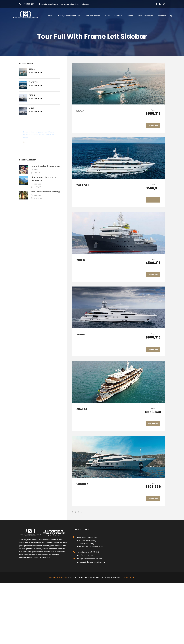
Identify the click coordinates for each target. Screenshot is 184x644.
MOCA (80, 111)
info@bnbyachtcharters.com (90, 559)
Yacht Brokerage (146, 16)
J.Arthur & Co (128, 577)
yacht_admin (39, 173)
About (51, 16)
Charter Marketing (114, 16)
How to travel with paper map (45, 166)
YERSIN (81, 260)
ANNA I (81, 334)
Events (130, 16)
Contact (162, 16)
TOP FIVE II (83, 185)
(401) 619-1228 (87, 555)
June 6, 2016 (38, 170)
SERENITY (82, 484)
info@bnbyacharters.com (52, 4)
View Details (153, 125)
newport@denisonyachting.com (77, 4)
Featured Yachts (92, 16)
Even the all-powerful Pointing (45, 192)
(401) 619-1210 (28, 4)
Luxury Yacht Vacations (69, 16)
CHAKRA (82, 409)
